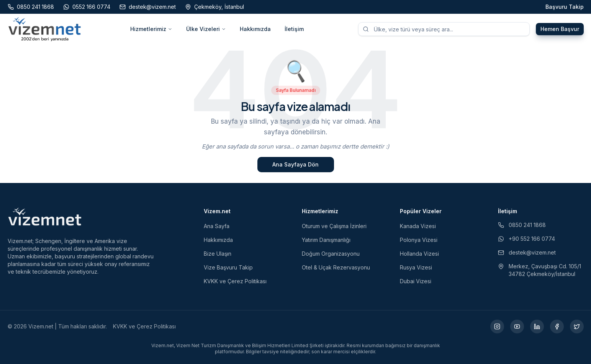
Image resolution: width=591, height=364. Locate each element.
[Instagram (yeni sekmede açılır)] (497, 326)
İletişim (294, 29)
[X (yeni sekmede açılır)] (577, 326)
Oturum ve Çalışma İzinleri (334, 226)
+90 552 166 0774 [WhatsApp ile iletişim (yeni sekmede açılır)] (526, 239)
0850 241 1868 (522, 225)
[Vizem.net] (45, 217)
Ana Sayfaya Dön (295, 164)
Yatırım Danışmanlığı (326, 240)
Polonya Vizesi (419, 240)
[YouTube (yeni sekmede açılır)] (517, 326)
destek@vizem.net (527, 252)
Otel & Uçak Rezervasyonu (336, 267)
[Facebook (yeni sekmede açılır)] (557, 326)
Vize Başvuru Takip (228, 267)
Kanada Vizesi (418, 226)
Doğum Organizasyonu (331, 254)
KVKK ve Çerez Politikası (235, 281)
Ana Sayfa (217, 226)
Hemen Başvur (560, 29)
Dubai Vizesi (416, 281)
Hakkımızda (255, 29)
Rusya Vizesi (416, 267)
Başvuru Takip (565, 7)
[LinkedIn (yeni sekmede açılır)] (537, 326)
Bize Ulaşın (218, 254)
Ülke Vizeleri (206, 29)
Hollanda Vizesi (419, 254)
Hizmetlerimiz (151, 29)
